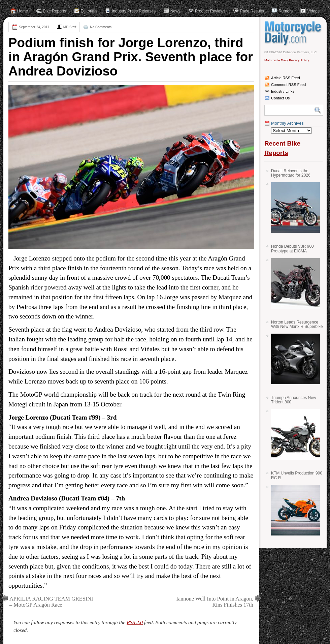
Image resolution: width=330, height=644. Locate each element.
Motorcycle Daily (294, 33)
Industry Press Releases (134, 11)
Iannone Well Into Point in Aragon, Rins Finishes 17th (215, 602)
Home (23, 11)
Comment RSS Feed (288, 85)
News (175, 11)
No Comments (101, 27)
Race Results (252, 11)
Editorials (89, 11)
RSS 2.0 (135, 622)
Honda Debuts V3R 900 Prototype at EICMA (292, 249)
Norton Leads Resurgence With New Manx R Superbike (297, 324)
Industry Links (283, 91)
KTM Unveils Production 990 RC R (297, 475)
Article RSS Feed (286, 78)
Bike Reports (55, 11)
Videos (313, 11)
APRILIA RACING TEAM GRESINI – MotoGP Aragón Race (51, 602)
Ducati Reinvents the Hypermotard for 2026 (291, 173)
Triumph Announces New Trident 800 (294, 400)
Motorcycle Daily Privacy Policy (287, 60)
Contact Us (280, 98)
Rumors (286, 11)
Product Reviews (210, 11)
